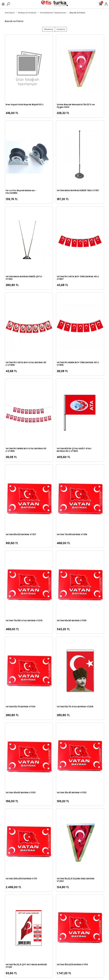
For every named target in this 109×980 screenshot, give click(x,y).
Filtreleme (49, 29)
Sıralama (61, 29)
